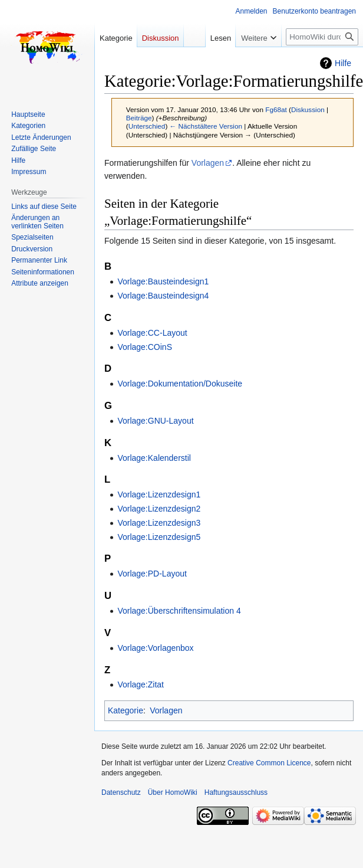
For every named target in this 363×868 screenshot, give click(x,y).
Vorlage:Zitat (141, 684)
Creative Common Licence (269, 763)
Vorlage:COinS (145, 347)
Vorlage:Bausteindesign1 (163, 281)
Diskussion (308, 109)
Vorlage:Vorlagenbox (155, 648)
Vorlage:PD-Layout (152, 574)
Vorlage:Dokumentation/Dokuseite (180, 384)
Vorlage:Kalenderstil (154, 458)
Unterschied (147, 126)
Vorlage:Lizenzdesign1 (159, 494)
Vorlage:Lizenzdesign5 (159, 537)
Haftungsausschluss (236, 792)
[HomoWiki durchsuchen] (322, 37)
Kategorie (126, 710)
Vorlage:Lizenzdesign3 (159, 523)
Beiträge (139, 118)
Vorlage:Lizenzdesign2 (159, 509)
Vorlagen (208, 163)
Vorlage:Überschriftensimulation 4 (179, 611)
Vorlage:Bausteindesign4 (163, 296)
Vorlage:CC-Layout (152, 333)
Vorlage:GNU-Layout (155, 421)
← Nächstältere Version (206, 126)
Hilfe (343, 63)
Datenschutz (121, 792)
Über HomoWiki (173, 792)
